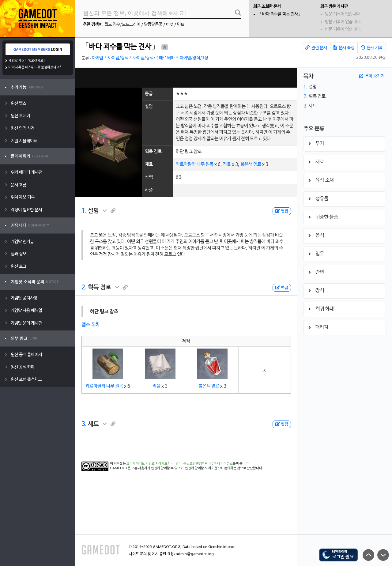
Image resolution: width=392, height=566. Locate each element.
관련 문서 (316, 48)
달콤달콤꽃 (153, 25)
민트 (181, 25)
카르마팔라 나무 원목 (195, 164)
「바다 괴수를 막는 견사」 (280, 14)
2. (84, 288)
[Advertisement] (186, 78)
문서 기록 (372, 48)
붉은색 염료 (251, 164)
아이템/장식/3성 (194, 58)
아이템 (97, 58)
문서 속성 (344, 48)
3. (84, 424)
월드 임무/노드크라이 (122, 25)
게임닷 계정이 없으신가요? (27, 61)
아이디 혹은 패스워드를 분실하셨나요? (35, 67)
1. (84, 211)
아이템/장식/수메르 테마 (154, 58)
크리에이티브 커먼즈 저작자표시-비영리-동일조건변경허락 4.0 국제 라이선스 (180, 464)
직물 (227, 164)
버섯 (170, 25)
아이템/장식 (118, 58)
